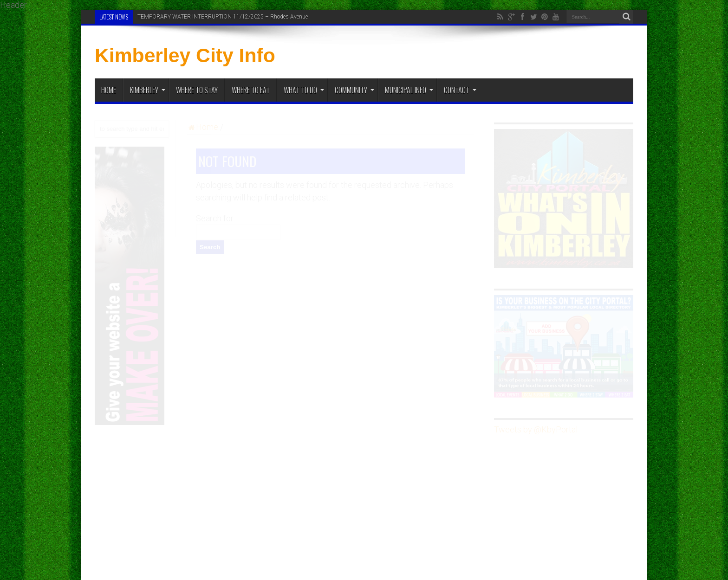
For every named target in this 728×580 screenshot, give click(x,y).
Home (109, 90)
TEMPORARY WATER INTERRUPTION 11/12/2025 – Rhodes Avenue (223, 17)
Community (354, 90)
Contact (460, 90)
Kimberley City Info (185, 55)
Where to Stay (197, 90)
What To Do (304, 90)
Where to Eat (251, 90)
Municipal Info (409, 90)
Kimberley (148, 90)
